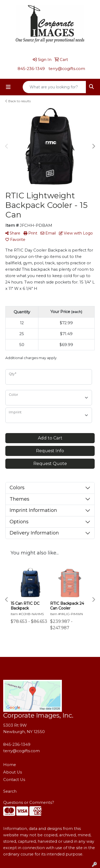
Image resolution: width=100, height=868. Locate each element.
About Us (13, 772)
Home (10, 765)
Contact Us (14, 780)
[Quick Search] (54, 87)
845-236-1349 (31, 69)
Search (10, 791)
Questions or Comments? (29, 803)
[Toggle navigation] (8, 87)
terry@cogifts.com (67, 69)
